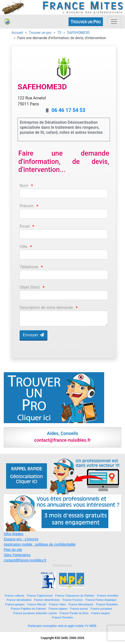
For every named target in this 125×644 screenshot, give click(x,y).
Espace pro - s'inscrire (21, 539)
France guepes (15, 604)
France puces (79, 608)
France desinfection (47, 600)
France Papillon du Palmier (28, 608)
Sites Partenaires (17, 555)
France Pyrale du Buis (74, 613)
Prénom (27, 206)
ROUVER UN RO (86, 22)
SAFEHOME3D (78, 33)
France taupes (101, 613)
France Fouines (73, 600)
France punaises (101, 608)
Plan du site (13, 550)
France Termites (62, 617)
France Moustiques (81, 604)
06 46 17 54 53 (68, 110)
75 (59, 33)
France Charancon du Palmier (75, 595)
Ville (23, 247)
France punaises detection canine (35, 613)
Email (25, 226)
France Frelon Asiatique (101, 600)
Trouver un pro (40, 33)
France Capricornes (40, 595)
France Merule (37, 604)
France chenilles (108, 595)
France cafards (14, 595)
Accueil (17, 33)
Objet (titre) (30, 287)
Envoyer (34, 335)
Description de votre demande (46, 308)
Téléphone (29, 267)
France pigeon (58, 608)
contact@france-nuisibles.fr (25, 560)
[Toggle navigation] (114, 22)
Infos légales (14, 534)
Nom (24, 186)
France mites (57, 604)
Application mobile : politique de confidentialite (40, 544)
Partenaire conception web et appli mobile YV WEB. (62, 626)
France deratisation (19, 600)
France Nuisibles (107, 604)
